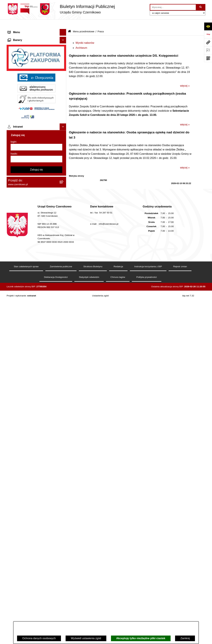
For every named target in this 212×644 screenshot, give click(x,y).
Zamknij (185, 638)
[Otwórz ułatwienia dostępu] (208, 26)
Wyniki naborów (85, 34)
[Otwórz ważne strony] (208, 50)
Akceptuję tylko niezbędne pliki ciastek (141, 638)
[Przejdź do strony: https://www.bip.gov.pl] (208, 34)
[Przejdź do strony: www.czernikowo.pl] (208, 42)
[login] (36, 550)
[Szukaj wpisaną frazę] (201, 7)
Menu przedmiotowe (20, 37)
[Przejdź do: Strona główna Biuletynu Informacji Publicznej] (69, 23)
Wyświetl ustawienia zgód (86, 638)
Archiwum (81, 39)
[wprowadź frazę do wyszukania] (173, 7)
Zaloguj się (36, 573)
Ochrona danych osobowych (39, 638)
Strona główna (16, 30)
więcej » (185, 77)
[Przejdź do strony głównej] (61, 9)
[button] (64, 31)
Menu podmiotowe (19, 435)
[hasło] (36, 562)
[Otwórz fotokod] (208, 58)
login (13, 545)
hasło (14, 557)
